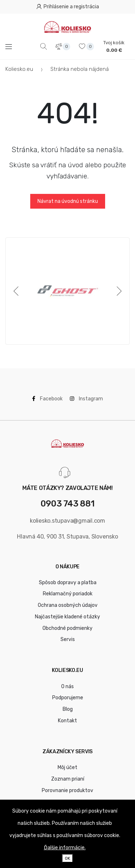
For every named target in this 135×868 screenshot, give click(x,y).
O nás (67, 687)
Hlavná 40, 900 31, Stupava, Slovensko (67, 537)
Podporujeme (68, 698)
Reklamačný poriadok (68, 594)
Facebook (47, 399)
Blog (68, 709)
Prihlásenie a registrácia (68, 7)
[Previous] (17, 291)
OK (67, 858)
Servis (68, 639)
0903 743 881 (68, 504)
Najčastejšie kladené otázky (67, 617)
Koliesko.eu (19, 69)
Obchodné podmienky (67, 628)
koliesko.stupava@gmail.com (67, 521)
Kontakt (67, 721)
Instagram (86, 399)
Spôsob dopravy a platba (68, 583)
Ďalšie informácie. (65, 848)
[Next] (118, 291)
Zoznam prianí (68, 779)
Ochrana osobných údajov (68, 605)
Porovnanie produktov (67, 790)
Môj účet (67, 767)
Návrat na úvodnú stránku (68, 201)
